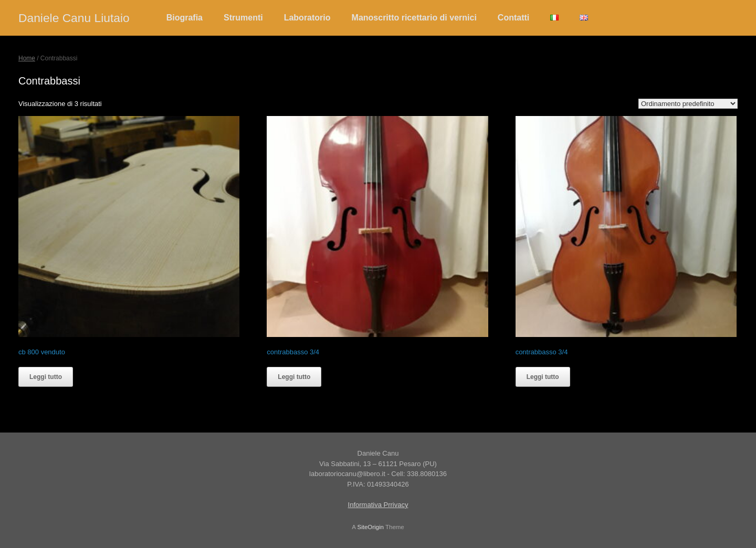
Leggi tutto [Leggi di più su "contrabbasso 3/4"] (294, 377)
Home (27, 58)
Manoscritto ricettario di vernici (414, 18)
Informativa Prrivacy (378, 505)
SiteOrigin (370, 527)
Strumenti (243, 18)
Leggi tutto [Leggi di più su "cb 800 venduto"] (46, 377)
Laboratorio (307, 18)
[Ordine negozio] (688, 104)
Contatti (513, 18)
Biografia (185, 18)
